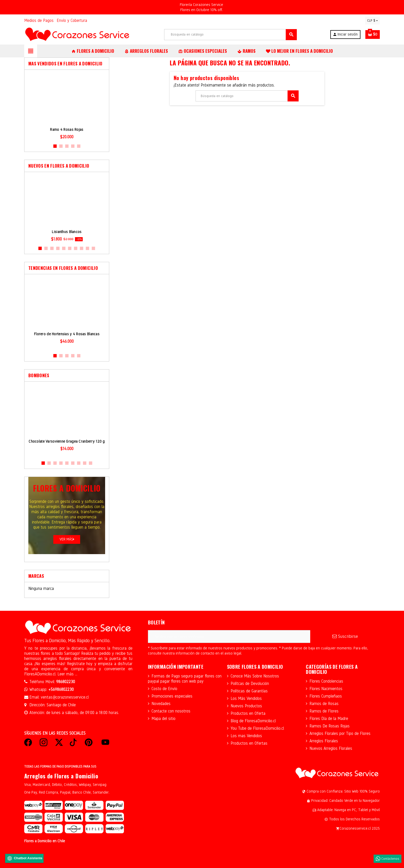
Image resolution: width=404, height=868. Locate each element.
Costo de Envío (164, 689)
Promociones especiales (172, 696)
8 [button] (82, 248)
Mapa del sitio (163, 719)
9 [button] (87, 248)
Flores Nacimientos (326, 689)
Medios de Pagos (39, 20)
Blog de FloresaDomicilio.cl (253, 721)
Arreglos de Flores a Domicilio (61, 776)
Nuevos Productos (246, 706)
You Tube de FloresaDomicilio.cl (257, 728)
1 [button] (55, 146)
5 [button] (79, 146)
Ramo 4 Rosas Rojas (67, 130)
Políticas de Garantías (249, 691)
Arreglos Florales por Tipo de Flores (340, 733)
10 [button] (93, 248)
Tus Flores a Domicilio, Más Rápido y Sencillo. (67, 641)
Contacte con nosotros (171, 711)
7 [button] (76, 248)
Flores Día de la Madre (329, 719)
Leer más (66, 674)
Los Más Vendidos (246, 698)
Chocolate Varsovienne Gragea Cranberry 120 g (67, 441)
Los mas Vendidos (246, 736)
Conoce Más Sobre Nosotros (255, 676)
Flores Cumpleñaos (326, 696)
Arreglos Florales (324, 741)
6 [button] (70, 248)
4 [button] (73, 146)
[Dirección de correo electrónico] (229, 637)
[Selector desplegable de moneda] (372, 21)
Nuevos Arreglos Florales (331, 748)
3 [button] (67, 146)
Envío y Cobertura (72, 20)
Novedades (161, 704)
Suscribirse (345, 636)
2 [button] (61, 146)
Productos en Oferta (248, 713)
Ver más (67, 539)
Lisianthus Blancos (67, 232)
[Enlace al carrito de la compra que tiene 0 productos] (373, 35)
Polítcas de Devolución (250, 684)
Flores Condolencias (326, 681)
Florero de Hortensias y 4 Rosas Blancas (67, 334)
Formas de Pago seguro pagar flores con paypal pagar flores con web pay (185, 679)
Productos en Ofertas (249, 743)
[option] (67, 106)
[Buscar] (230, 35)
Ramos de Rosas (324, 704)
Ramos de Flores (324, 711)
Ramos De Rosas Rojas (330, 726)
